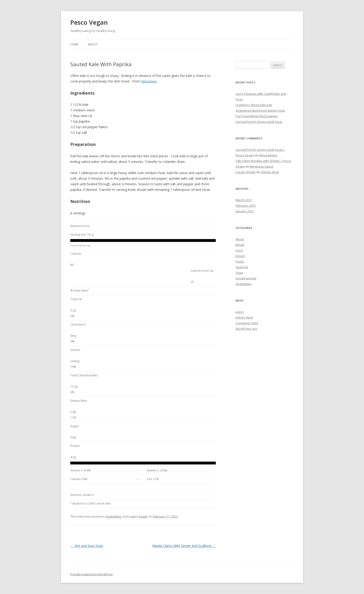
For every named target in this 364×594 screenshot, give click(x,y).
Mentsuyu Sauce (262, 166)
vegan (143, 516)
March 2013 (244, 200)
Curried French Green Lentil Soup (259, 122)
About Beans (268, 155)
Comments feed (247, 323)
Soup (239, 273)
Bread (240, 245)
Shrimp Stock (270, 172)
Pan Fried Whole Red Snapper (257, 116)
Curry (239, 250)
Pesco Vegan (89, 22)
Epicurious (149, 81)
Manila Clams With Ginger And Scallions (184, 546)
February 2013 (246, 206)
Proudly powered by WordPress (91, 574)
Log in (240, 312)
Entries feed (244, 317)
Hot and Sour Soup (87, 546)
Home (74, 44)
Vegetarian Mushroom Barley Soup (260, 110)
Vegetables (113, 516)
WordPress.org (246, 329)
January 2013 (245, 211)
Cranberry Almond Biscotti (254, 105)
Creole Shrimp (246, 172)
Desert (240, 256)
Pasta (240, 261)
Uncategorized (246, 278)
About (93, 44)
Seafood (242, 267)
